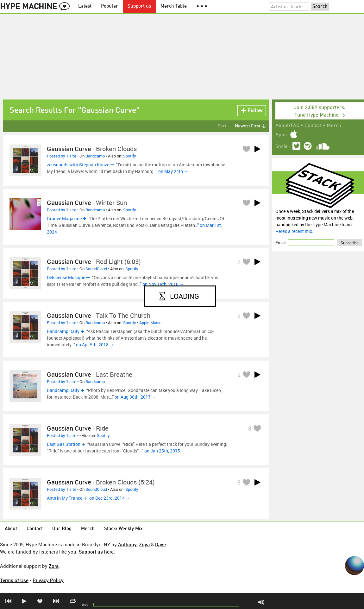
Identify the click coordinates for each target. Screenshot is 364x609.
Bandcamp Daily (63, 331)
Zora (54, 566)
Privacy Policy (48, 580)
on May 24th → (173, 171)
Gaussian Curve (69, 149)
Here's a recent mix (294, 231)
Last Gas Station (64, 444)
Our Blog (62, 529)
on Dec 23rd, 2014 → (110, 498)
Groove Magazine (64, 218)
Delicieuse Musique (66, 277)
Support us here (96, 552)
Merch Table (174, 6)
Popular (110, 6)
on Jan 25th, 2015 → (165, 451)
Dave (160, 544)
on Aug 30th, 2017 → (135, 397)
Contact (313, 126)
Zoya (144, 544)
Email (281, 242)
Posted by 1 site (62, 156)
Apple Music (150, 323)
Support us (139, 6)
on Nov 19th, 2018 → (163, 284)
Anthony (127, 544)
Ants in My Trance (65, 498)
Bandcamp (95, 156)
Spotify (130, 156)
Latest (85, 6)
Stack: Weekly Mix (123, 529)
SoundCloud (96, 269)
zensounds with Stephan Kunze (78, 165)
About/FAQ (287, 126)
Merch (334, 126)
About (11, 529)
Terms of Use (14, 580)
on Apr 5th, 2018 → (95, 345)
